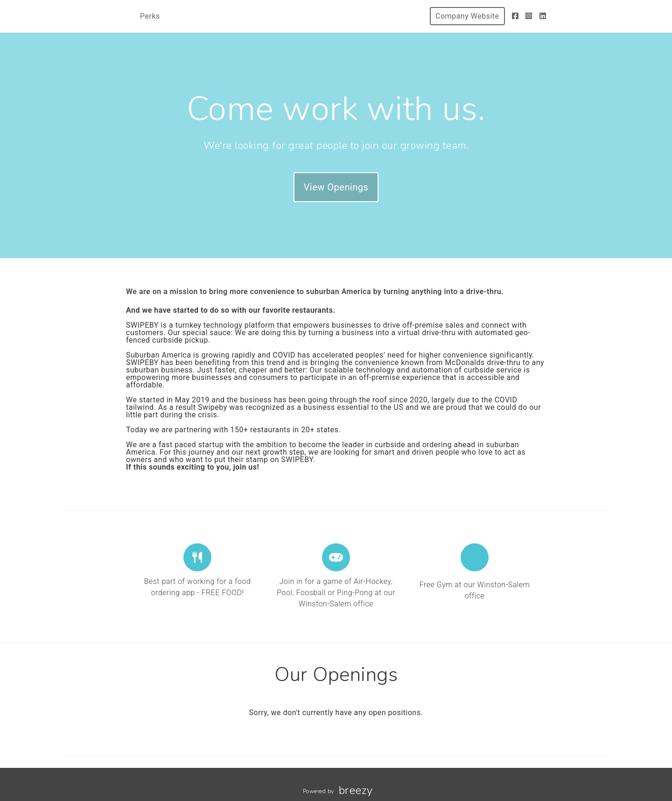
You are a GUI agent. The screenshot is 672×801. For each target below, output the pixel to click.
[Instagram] (529, 16)
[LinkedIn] (543, 16)
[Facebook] (515, 16)
